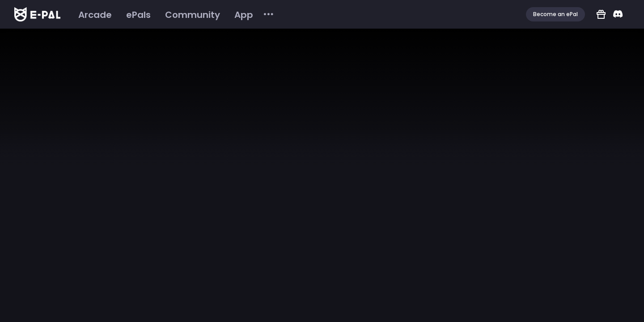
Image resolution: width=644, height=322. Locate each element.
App (244, 15)
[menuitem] (95, 15)
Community (193, 15)
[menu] (173, 15)
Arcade (95, 15)
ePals (138, 15)
